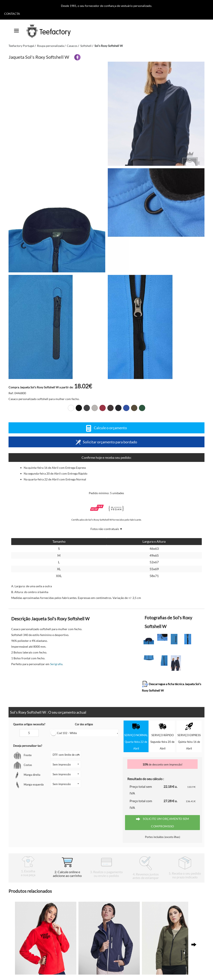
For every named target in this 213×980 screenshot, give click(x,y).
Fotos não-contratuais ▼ (106, 529)
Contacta (12, 14)
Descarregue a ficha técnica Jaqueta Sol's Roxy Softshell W (172, 687)
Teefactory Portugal (21, 46)
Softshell (86, 46)
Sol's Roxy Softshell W (109, 46)
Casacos (72, 46)
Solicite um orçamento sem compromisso (163, 822)
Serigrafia (56, 664)
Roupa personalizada (50, 46)
